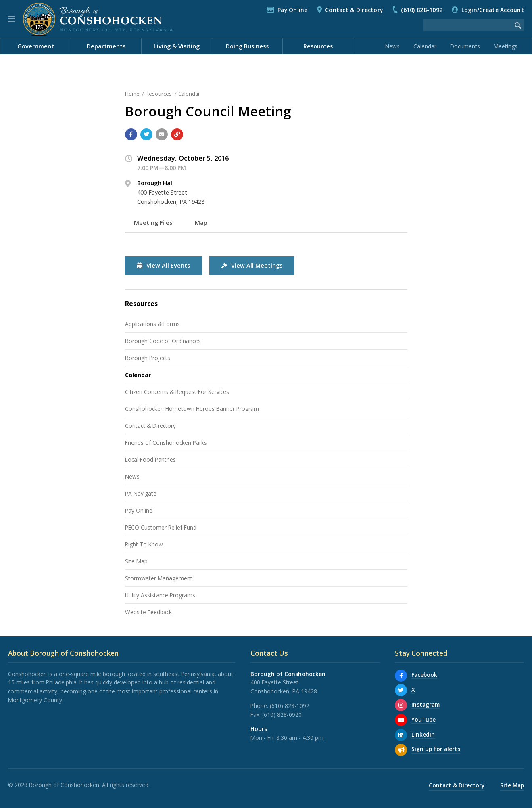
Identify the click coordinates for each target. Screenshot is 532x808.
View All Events (164, 265)
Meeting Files (153, 223)
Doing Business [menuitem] (247, 46)
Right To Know (144, 544)
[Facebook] (401, 676)
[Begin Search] (518, 25)
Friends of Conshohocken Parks (166, 443)
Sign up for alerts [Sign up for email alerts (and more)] (436, 749)
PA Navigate (141, 493)
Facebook (424, 675)
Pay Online (293, 10)
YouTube (424, 719)
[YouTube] (401, 720)
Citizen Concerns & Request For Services (177, 392)
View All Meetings (252, 265)
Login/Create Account (493, 10)
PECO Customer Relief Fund (161, 527)
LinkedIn (423, 734)
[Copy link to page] (177, 134)
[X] (401, 690)
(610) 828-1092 (422, 10)
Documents (465, 46)
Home (132, 94)
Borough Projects (148, 358)
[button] (11, 19)
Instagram (426, 704)
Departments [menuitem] (106, 46)
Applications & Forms (152, 324)
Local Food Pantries (150, 459)
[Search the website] (467, 25)
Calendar (425, 46)
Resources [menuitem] (318, 46)
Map (201, 223)
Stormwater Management (159, 578)
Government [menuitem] (36, 46)
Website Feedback (148, 612)
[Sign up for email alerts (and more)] (401, 750)
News (392, 46)
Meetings (506, 46)
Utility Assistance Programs (160, 595)
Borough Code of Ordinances (163, 341)
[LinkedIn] (401, 735)
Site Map (136, 561)
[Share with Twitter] (146, 134)
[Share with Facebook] (131, 134)
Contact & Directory (354, 10)
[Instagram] (401, 705)
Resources (159, 94)
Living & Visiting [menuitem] (177, 46)
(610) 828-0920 (282, 715)
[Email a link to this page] (162, 134)
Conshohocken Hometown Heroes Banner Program (192, 409)
